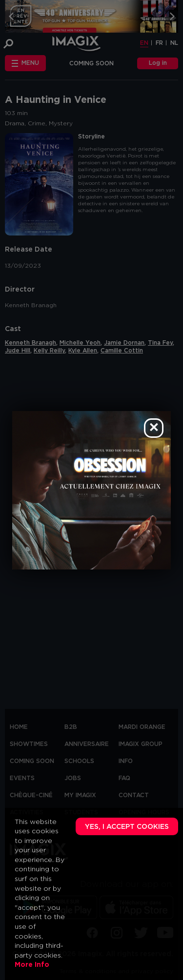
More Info (32, 965)
